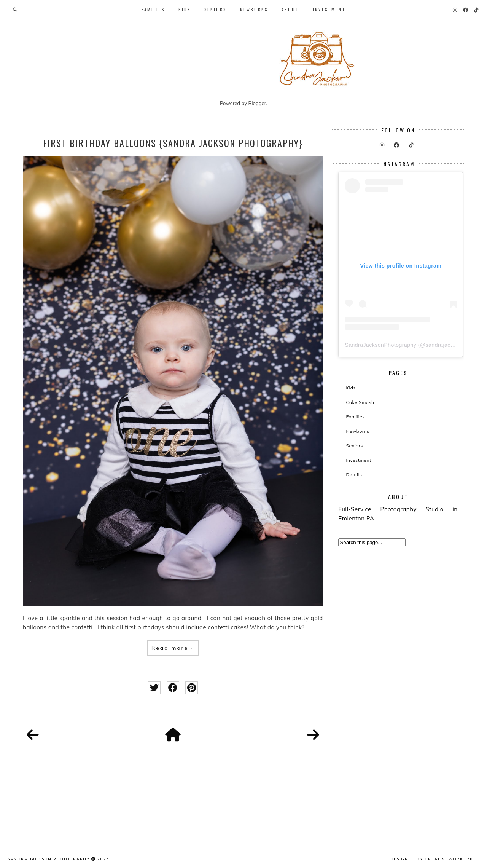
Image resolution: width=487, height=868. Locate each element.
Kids (185, 10)
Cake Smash (360, 402)
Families (153, 10)
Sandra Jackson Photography (49, 859)
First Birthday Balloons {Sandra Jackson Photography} (173, 143)
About (290, 10)
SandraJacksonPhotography (380, 345)
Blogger (257, 103)
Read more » (173, 648)
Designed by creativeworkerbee (435, 859)
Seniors (215, 10)
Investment (329, 10)
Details (354, 475)
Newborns (254, 10)
